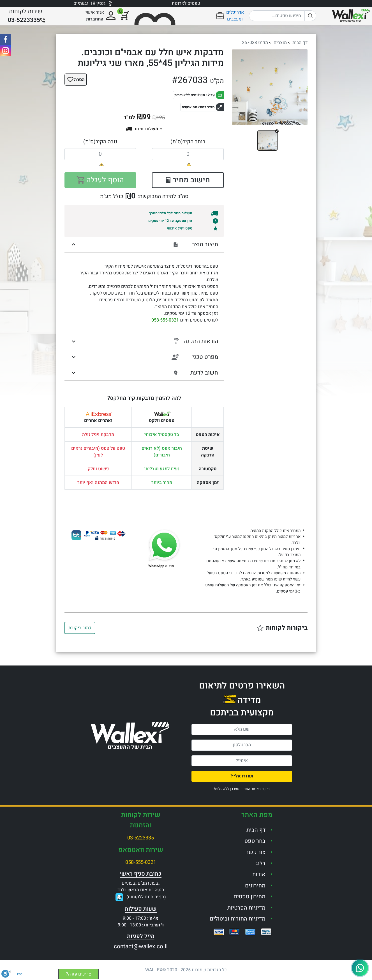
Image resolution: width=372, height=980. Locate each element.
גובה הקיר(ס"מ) (100, 142)
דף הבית (300, 43)
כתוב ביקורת (80, 628)
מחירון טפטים (249, 897)
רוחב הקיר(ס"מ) (188, 142)
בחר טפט (255, 841)
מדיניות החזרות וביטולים (238, 919)
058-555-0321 (165, 320)
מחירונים (255, 886)
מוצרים (280, 43)
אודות (259, 874)
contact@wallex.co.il (141, 946)
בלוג (261, 863)
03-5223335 (141, 838)
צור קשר (256, 852)
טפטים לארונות (186, 3)
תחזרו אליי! (242, 776)
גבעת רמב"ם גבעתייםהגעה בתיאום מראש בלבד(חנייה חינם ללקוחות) (142, 890)
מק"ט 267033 (255, 43)
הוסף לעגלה (100, 180)
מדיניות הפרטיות (246, 908)
